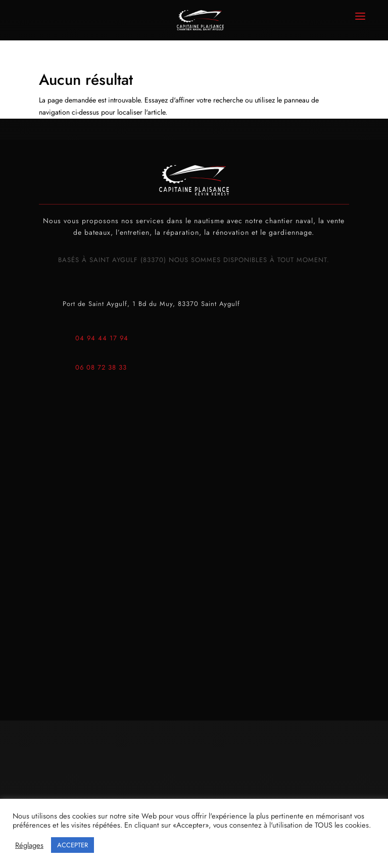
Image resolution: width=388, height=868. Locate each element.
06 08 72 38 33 (101, 367)
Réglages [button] (29, 845)
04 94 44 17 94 (102, 338)
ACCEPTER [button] (72, 845)
